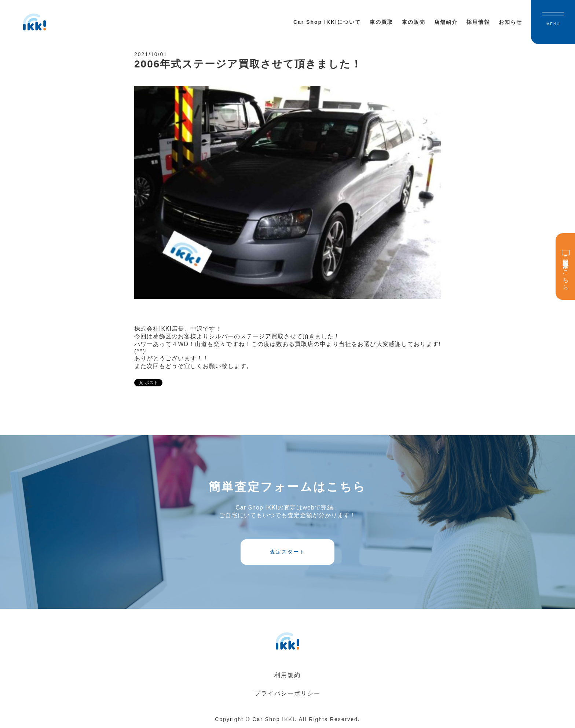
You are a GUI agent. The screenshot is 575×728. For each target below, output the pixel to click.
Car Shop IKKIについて (327, 22)
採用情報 (478, 22)
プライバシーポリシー (287, 693)
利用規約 (287, 675)
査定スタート (287, 552)
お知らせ (510, 22)
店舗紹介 (446, 22)
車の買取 (381, 22)
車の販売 (414, 22)
